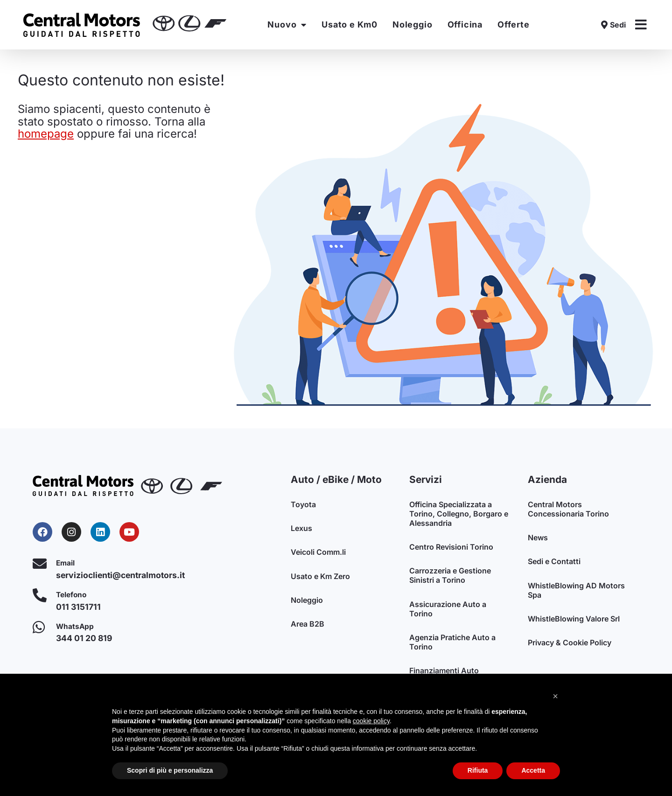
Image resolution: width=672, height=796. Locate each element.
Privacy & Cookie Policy (570, 644)
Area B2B (308, 626)
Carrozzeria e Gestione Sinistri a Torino (450, 576)
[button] (555, 696)
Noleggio (412, 24)
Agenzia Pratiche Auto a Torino (452, 643)
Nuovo (287, 25)
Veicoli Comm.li (318, 553)
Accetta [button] (533, 770)
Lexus (301, 529)
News (538, 538)
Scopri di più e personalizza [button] (170, 770)
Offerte (514, 24)
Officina (465, 24)
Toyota (303, 504)
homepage (46, 134)
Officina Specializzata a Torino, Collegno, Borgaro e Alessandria (459, 514)
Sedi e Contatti (554, 562)
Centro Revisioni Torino (451, 547)
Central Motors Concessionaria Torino (568, 509)
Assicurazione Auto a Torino (448, 610)
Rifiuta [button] (478, 770)
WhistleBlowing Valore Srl (574, 620)
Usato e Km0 (350, 24)
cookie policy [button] (371, 721)
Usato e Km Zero (320, 577)
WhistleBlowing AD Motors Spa (576, 591)
